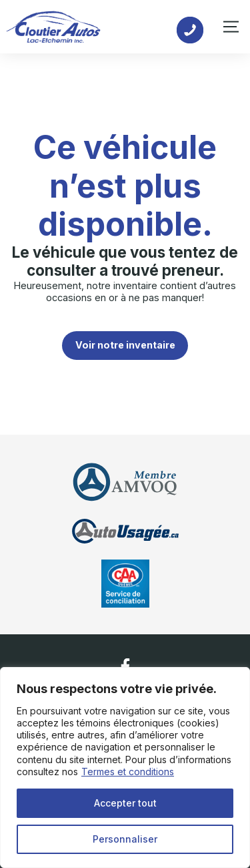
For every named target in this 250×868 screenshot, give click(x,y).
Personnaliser (125, 839)
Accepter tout (125, 803)
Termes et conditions (128, 772)
